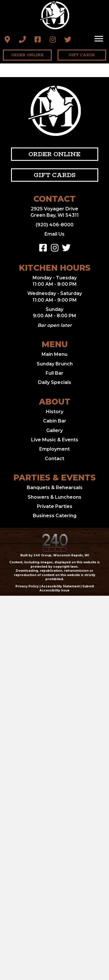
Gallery (54, 430)
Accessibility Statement (60, 586)
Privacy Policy (27, 586)
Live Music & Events (55, 440)
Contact (54, 459)
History (55, 412)
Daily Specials (55, 382)
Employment (54, 449)
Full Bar (54, 373)
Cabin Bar (55, 421)
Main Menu (54, 354)
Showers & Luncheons (54, 497)
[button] (7, 39)
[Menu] (99, 39)
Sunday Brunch (55, 364)
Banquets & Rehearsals (55, 488)
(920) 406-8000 (55, 225)
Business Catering (55, 516)
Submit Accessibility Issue (67, 589)
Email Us (54, 234)
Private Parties (55, 506)
